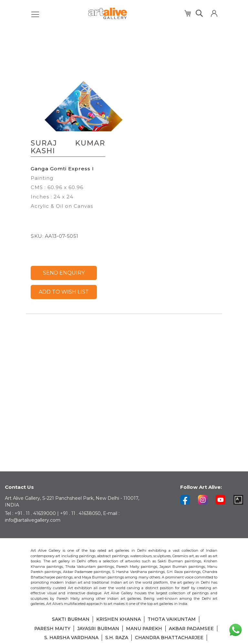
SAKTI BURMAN (71, 611)
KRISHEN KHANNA (119, 611)
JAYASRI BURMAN (124, 620)
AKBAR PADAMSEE (78, 629)
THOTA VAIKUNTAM (172, 611)
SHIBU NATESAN (182, 638)
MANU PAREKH (170, 620)
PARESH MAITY (77, 620)
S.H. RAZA (181, 629)
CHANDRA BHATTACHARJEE (80, 638)
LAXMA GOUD (138, 638)
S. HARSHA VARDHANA (135, 629)
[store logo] (108, 13)
